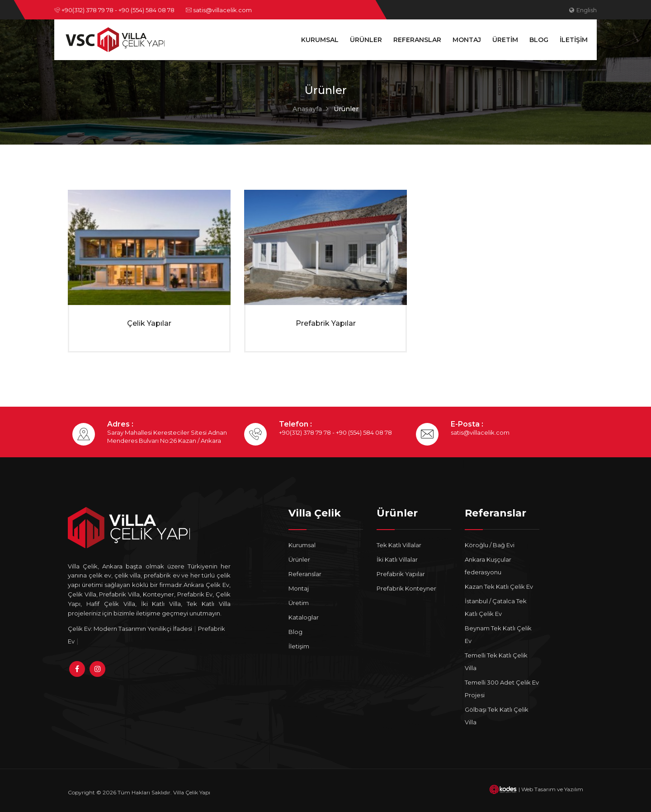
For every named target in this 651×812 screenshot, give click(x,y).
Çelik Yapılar (149, 323)
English (583, 10)
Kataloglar (304, 617)
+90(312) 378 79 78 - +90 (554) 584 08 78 (114, 10)
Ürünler (366, 40)
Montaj (467, 40)
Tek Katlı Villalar (399, 545)
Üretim (505, 40)
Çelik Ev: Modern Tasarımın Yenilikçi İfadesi (130, 629)
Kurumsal (320, 40)
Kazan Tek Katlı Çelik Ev (499, 587)
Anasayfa (307, 109)
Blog (539, 40)
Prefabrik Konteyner (406, 588)
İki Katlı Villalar (397, 559)
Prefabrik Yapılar (326, 323)
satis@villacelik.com (219, 10)
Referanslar (417, 40)
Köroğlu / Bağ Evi (490, 545)
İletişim (574, 40)
